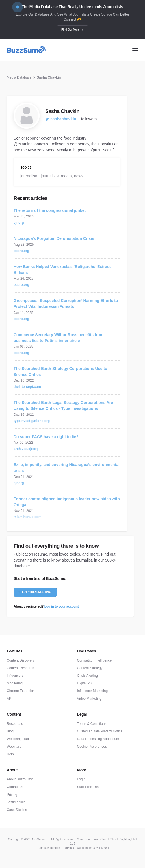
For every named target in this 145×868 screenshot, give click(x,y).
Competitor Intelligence (95, 660)
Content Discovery (21, 660)
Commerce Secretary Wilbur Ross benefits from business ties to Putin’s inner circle (59, 338)
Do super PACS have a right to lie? (46, 437)
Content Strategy (90, 668)
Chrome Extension (21, 691)
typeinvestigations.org (32, 421)
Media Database (19, 77)
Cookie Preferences (92, 747)
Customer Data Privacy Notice (100, 731)
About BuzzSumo (20, 779)
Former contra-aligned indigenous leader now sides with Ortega (67, 502)
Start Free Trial (88, 787)
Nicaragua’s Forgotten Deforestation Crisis (54, 238)
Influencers (15, 676)
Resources (15, 724)
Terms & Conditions (92, 724)
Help (10, 754)
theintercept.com (27, 387)
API (9, 699)
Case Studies (17, 810)
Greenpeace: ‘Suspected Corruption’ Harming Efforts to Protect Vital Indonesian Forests (66, 304)
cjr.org (19, 223)
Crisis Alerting (87, 676)
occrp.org (21, 251)
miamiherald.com (28, 517)
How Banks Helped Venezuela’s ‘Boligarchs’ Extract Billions (62, 270)
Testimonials (16, 802)
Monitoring (15, 683)
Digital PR (85, 683)
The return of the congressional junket (50, 210)
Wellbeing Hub (18, 739)
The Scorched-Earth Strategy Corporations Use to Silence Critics (60, 372)
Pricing (12, 795)
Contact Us (15, 787)
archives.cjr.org (26, 449)
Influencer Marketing (93, 691)
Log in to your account (61, 606)
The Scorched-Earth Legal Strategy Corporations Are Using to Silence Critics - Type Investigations (63, 405)
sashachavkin (61, 119)
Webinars (14, 747)
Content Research (20, 668)
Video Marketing (89, 699)
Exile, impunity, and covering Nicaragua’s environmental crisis (67, 468)
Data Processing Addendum (98, 739)
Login (81, 779)
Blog (10, 731)
